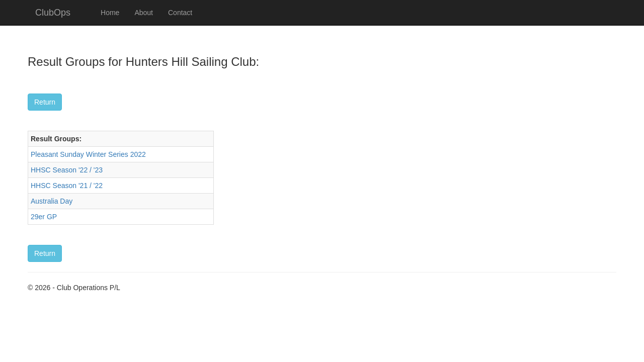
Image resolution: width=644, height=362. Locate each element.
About (144, 13)
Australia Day (52, 201)
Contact (180, 13)
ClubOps (53, 13)
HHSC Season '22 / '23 (67, 170)
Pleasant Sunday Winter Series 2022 (88, 154)
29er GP (44, 217)
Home (110, 13)
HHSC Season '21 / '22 (67, 186)
